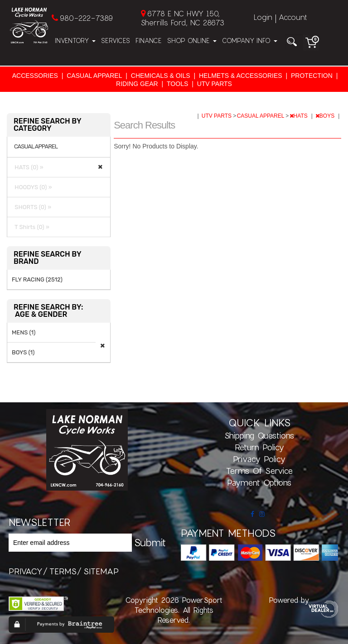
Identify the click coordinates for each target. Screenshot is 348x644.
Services (116, 41)
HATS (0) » (28, 167)
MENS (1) (24, 332)
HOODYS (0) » (32, 187)
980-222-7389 (86, 18)
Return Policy (259, 447)
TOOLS (177, 84)
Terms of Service (259, 471)
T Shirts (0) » (31, 227)
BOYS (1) (23, 352)
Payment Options (259, 482)
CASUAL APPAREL (94, 76)
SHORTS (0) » (31, 207)
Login (263, 17)
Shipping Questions (259, 435)
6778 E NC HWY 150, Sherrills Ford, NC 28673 (183, 18)
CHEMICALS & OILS (161, 76)
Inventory (75, 41)
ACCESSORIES (35, 76)
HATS (299, 116)
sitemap (101, 571)
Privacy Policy (259, 459)
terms (63, 571)
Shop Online (192, 41)
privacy (26, 571)
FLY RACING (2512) (37, 279)
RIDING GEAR (137, 84)
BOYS (326, 116)
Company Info (250, 41)
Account (293, 17)
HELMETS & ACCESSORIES (241, 76)
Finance (149, 41)
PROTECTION (312, 76)
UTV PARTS (215, 84)
